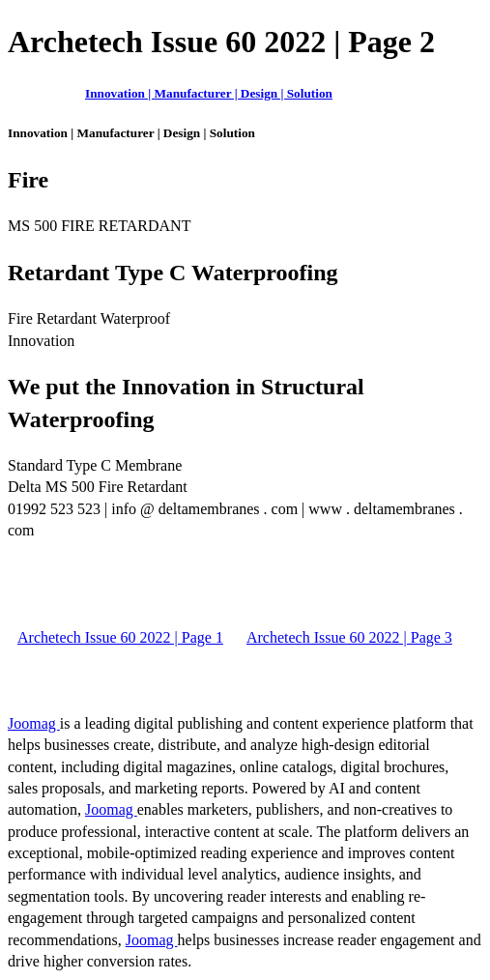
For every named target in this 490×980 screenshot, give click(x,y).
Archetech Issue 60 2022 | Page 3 (349, 637)
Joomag (34, 723)
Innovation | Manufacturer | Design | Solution (209, 93)
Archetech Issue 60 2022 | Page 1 (120, 637)
